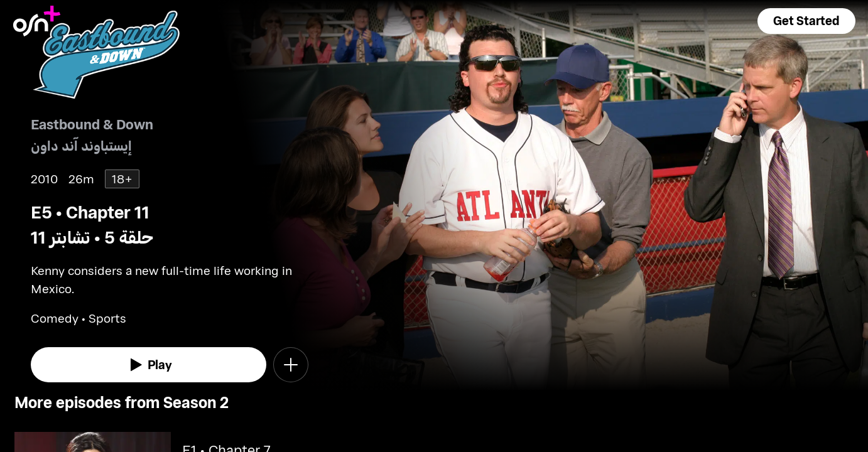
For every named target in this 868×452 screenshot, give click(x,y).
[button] (806, 21)
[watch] (149, 365)
